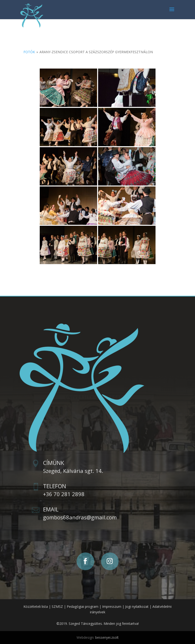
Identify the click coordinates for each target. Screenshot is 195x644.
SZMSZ (57, 606)
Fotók (29, 52)
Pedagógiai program (83, 606)
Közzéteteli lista (36, 606)
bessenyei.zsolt (107, 637)
